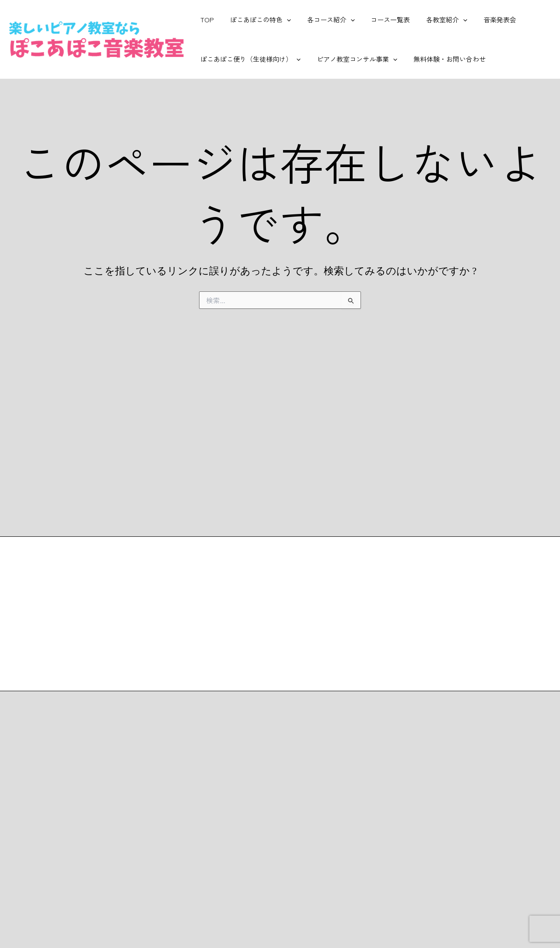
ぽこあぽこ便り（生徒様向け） (249, 59)
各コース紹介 (324, 20)
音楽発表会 (484, 19)
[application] (282, 20)
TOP (206, 19)
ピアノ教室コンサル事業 (353, 59)
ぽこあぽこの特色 (256, 20)
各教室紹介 (434, 20)
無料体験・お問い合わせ (442, 59)
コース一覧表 (380, 19)
